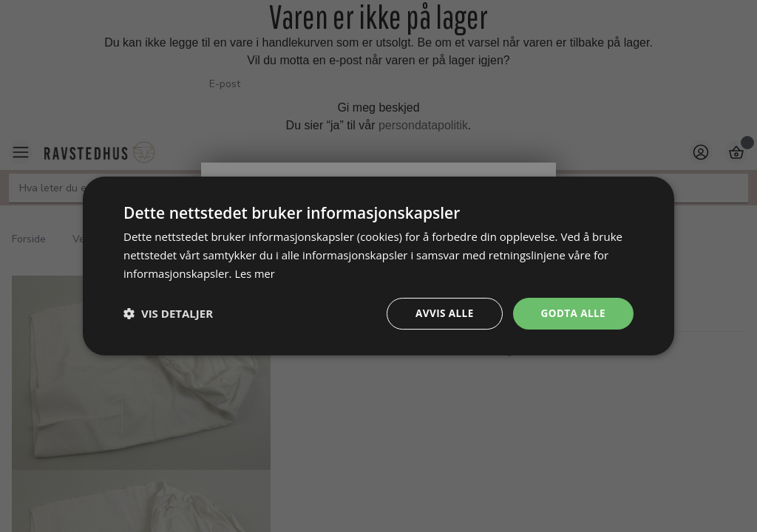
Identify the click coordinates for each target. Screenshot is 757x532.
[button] (168, 313)
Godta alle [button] (572, 313)
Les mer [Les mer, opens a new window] (255, 273)
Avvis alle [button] (441, 313)
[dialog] (378, 266)
